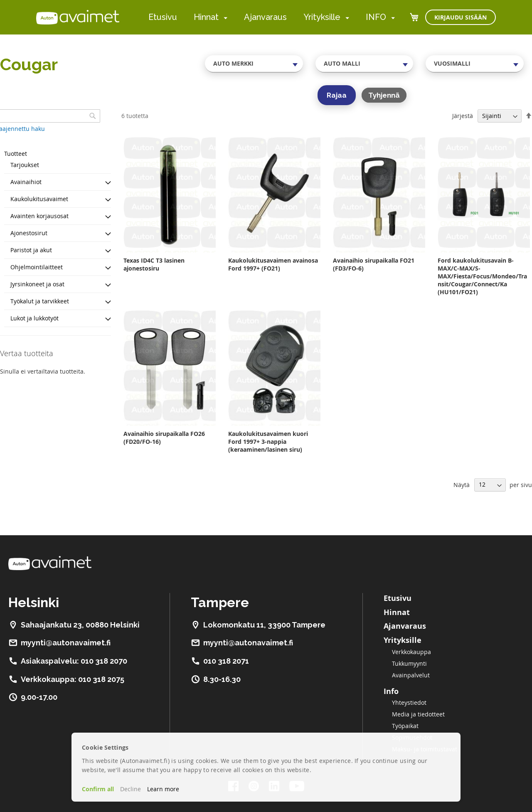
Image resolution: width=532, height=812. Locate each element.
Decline (131, 789)
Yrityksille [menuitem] (322, 17)
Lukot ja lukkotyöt (34, 318)
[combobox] (254, 64)
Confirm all (98, 789)
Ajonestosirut (29, 233)
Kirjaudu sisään (461, 17)
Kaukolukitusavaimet (39, 199)
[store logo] (78, 17)
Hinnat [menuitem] (206, 17)
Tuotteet (16, 154)
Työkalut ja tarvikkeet (40, 301)
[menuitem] (224, 18)
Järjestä (463, 116)
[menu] (272, 17)
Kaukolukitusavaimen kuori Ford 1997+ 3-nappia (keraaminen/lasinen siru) (268, 442)
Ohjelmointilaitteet (37, 267)
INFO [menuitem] (376, 17)
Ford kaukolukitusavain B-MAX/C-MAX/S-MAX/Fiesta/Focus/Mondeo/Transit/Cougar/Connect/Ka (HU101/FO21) (482, 276)
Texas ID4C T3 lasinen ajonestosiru (154, 264)
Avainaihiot (26, 182)
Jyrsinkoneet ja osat (37, 284)
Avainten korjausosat (39, 216)
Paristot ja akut (31, 250)
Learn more (163, 789)
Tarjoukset (25, 165)
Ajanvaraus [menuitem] (265, 17)
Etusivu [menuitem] (163, 17)
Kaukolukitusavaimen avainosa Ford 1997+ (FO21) (273, 264)
